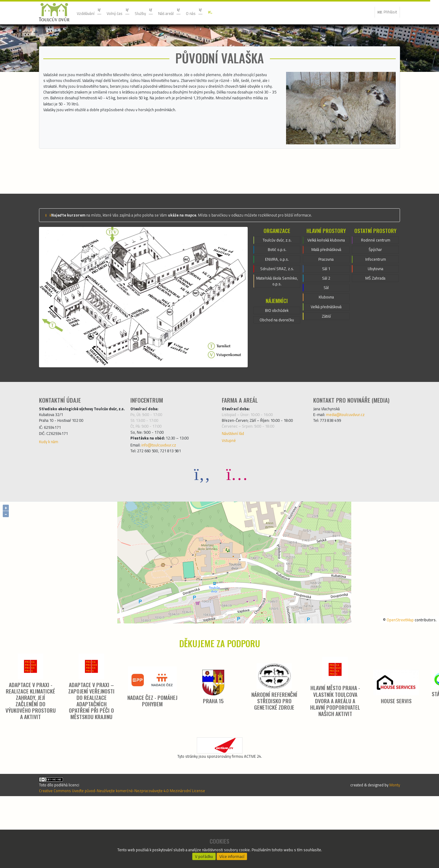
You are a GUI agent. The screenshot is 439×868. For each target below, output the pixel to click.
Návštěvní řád (236, 487)
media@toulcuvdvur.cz (352, 464)
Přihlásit (385, 12)
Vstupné (230, 496)
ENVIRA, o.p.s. (277, 310)
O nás (213, 12)
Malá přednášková (326, 306)
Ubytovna (376, 321)
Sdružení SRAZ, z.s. (277, 321)
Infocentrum (376, 310)
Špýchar (375, 299)
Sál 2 (326, 339)
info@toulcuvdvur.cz (165, 502)
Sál (326, 350)
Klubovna (326, 361)
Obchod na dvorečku (277, 378)
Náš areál (185, 12)
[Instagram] (237, 533)
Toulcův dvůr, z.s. (277, 288)
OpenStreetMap (392, 678)
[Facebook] (202, 533)
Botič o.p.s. (277, 299)
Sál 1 (326, 328)
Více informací (232, 855)
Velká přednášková (326, 372)
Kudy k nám (51, 504)
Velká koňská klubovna (326, 291)
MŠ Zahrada (375, 332)
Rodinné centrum (376, 288)
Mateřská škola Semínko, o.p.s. (277, 335)
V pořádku (204, 855)
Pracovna (326, 317)
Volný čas (126, 12)
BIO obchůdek (277, 367)
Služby (155, 12)
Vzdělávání (92, 12)
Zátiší (326, 383)
